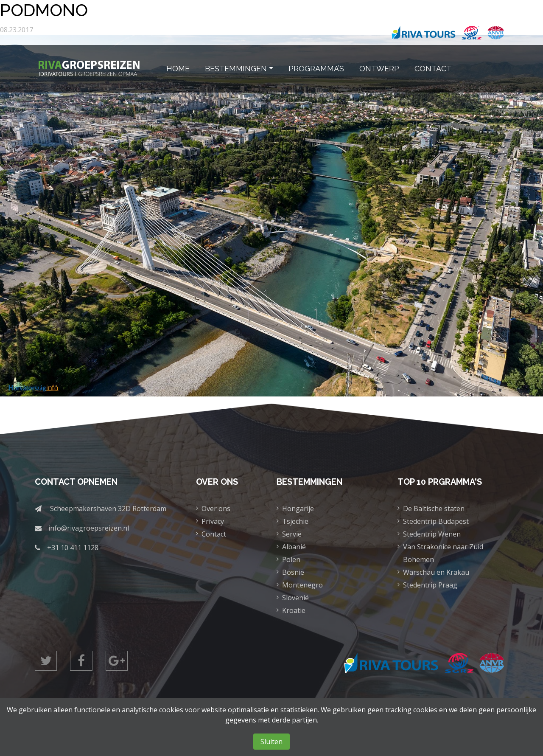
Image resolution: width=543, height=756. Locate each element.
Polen (291, 559)
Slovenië (295, 598)
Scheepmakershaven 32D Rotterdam (108, 509)
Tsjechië (295, 521)
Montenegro (302, 585)
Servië (292, 534)
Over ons (216, 509)
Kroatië (294, 610)
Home (178, 69)
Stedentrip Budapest (436, 521)
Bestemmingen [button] (236, 69)
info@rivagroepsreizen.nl (89, 528)
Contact (433, 69)
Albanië (294, 547)
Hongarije (298, 509)
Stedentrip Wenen (432, 534)
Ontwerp (379, 69)
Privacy (213, 521)
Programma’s (316, 69)
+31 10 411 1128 (73, 548)
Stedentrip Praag (430, 585)
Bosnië (293, 572)
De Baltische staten (434, 509)
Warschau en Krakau (436, 572)
